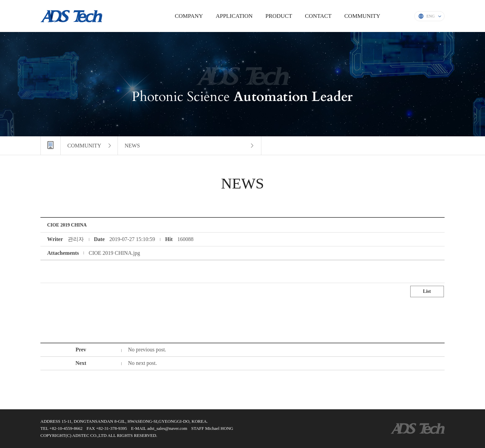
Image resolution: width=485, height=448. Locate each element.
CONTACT (318, 16)
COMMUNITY (362, 16)
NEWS (132, 146)
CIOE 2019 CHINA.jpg (114, 253)
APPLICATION (234, 16)
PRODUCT (279, 16)
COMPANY (189, 16)
